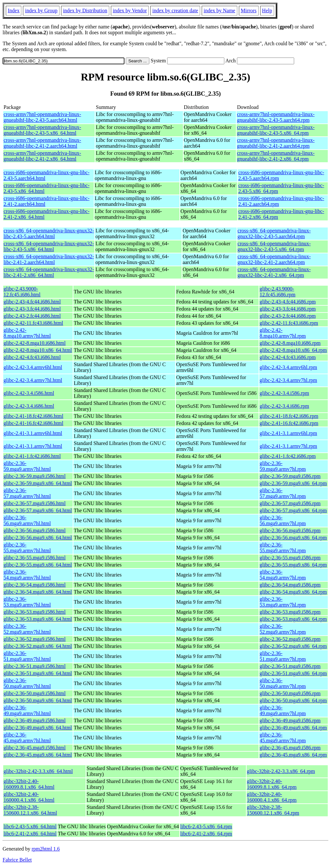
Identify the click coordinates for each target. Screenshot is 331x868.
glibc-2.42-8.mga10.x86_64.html (38, 350)
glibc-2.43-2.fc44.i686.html (32, 316)
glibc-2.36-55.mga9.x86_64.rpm (293, 565)
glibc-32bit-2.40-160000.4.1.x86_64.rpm (272, 797)
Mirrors (249, 11)
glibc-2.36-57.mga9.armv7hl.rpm (283, 493)
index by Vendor (130, 11)
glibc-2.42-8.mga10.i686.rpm (290, 343)
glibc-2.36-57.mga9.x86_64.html (38, 510)
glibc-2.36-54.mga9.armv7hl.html (27, 575)
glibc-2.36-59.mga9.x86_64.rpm (293, 483)
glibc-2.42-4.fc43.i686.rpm (288, 357)
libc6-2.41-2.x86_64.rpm (206, 834)
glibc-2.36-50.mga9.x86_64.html (38, 700)
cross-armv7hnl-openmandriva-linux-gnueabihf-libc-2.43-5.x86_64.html (42, 130)
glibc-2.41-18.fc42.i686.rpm (289, 416)
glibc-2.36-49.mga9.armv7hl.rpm (283, 710)
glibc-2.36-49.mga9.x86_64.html (38, 728)
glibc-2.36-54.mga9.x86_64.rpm (293, 592)
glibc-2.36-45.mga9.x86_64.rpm (293, 755)
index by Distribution (85, 11)
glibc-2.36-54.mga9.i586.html (35, 585)
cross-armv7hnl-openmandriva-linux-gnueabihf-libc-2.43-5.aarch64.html (42, 117)
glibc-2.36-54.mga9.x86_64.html (38, 592)
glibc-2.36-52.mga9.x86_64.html (38, 646)
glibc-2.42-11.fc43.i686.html (33, 323)
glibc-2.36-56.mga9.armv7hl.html (27, 520)
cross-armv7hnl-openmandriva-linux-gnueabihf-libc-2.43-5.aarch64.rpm (276, 117)
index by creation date (175, 11)
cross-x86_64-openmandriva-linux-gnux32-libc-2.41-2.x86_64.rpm (274, 272)
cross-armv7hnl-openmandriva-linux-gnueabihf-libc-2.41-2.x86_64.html (42, 156)
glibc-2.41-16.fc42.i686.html (33, 423)
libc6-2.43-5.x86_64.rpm (206, 826)
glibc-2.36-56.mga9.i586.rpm (290, 530)
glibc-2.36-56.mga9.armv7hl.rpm (283, 520)
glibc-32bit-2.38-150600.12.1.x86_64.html (30, 810)
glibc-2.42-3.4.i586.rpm (284, 393)
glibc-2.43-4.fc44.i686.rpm (288, 302)
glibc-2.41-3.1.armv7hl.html (33, 446)
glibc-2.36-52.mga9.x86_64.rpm (293, 646)
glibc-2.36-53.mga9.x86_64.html (38, 619)
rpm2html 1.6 (46, 849)
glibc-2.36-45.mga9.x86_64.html (38, 755)
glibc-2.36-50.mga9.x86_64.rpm (293, 700)
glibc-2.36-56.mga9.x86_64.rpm (293, 538)
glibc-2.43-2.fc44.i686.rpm (288, 316)
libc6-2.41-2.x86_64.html (30, 834)
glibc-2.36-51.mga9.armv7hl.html (27, 656)
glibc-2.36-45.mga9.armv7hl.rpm (283, 738)
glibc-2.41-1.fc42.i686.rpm (288, 456)
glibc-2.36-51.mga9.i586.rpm (290, 666)
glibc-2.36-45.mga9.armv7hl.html (27, 738)
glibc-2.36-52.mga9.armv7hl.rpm (283, 629)
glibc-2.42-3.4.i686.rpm (284, 406)
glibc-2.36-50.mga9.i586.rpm (290, 693)
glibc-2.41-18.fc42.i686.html (33, 416)
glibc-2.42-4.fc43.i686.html (32, 357)
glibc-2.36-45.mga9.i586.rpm (290, 748)
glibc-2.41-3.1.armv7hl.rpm (288, 446)
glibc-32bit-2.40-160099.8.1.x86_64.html (29, 784)
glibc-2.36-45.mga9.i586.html (35, 748)
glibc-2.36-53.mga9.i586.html (35, 612)
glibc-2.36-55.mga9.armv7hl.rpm (283, 548)
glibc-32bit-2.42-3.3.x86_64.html (38, 771)
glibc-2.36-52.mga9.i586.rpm (290, 639)
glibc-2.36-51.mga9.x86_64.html (38, 673)
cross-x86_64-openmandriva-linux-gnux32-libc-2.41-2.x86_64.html (49, 272)
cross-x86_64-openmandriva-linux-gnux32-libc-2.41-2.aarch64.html (49, 259)
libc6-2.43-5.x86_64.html (30, 826)
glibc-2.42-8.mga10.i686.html (35, 343)
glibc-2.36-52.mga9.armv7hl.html (27, 629)
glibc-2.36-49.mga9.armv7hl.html (27, 710)
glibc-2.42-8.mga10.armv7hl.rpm (283, 333)
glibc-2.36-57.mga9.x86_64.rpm (293, 510)
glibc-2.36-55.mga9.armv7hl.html (27, 548)
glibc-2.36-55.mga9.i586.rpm (290, 558)
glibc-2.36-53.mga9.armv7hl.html (27, 602)
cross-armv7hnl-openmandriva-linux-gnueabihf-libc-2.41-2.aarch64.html (42, 143)
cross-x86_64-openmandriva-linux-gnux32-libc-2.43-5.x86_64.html (49, 246)
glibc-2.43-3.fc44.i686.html (32, 309)
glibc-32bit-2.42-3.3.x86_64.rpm (281, 771)
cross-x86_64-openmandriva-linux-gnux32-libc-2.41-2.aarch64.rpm (274, 259)
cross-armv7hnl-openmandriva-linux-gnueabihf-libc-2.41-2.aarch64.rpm (276, 143)
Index (14, 11)
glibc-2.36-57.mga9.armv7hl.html (27, 493)
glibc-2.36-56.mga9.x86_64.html (38, 538)
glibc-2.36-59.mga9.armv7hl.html (27, 466)
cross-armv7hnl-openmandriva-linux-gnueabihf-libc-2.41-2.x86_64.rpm (276, 156)
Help (267, 11)
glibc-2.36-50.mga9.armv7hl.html (27, 683)
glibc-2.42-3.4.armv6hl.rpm (288, 367)
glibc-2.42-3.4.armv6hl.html (33, 367)
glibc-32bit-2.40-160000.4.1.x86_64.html (29, 797)
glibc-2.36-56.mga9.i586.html (35, 530)
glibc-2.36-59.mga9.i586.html (35, 476)
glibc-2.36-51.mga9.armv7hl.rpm (283, 656)
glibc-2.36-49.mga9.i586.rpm (290, 720)
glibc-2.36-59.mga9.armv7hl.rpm (283, 466)
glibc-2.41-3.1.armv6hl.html (33, 433)
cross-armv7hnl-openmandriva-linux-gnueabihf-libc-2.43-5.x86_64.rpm (276, 130)
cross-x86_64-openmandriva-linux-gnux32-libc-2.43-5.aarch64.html (49, 233)
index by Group (41, 11)
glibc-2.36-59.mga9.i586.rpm (290, 476)
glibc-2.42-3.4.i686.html (29, 406)
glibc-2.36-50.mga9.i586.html (35, 693)
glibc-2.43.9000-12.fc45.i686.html (22, 292)
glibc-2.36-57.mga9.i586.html (35, 503)
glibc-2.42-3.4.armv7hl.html (33, 380)
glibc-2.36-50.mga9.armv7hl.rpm (283, 683)
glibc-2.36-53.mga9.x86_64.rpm (293, 619)
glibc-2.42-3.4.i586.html (29, 393)
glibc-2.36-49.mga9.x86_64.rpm (293, 728)
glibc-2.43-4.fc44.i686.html (32, 302)
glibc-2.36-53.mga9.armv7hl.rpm (283, 602)
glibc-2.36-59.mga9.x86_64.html (38, 483)
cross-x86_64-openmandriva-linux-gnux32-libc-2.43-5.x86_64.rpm (274, 246)
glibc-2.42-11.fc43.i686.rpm (289, 323)
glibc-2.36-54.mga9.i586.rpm (290, 585)
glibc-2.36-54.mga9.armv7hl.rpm (283, 575)
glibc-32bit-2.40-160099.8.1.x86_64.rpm (272, 784)
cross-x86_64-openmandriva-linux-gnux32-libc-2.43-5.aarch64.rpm (274, 233)
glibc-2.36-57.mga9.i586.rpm (290, 503)
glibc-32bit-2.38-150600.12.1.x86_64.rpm (273, 810)
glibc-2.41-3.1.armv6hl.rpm (288, 433)
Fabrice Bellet (17, 860)
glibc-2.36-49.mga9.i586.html (35, 720)
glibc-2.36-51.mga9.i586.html (35, 666)
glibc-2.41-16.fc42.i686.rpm (289, 423)
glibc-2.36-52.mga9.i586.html (35, 639)
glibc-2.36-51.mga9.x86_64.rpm (293, 673)
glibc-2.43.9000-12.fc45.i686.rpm (278, 292)
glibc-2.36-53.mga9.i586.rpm (290, 612)
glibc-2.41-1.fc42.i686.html (32, 456)
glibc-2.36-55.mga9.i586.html (35, 558)
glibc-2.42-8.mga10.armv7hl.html (27, 333)
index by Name (219, 11)
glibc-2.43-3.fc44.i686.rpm (288, 309)
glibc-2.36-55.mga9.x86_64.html (38, 565)
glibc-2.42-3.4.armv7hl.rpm (288, 380)
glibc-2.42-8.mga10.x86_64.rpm (293, 350)
